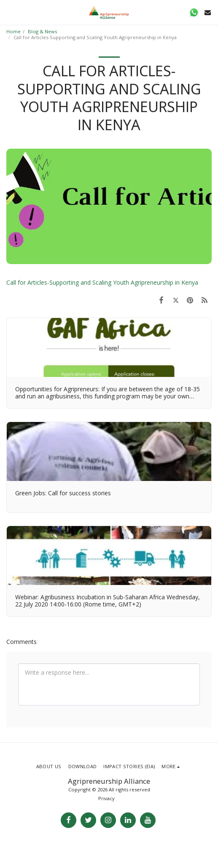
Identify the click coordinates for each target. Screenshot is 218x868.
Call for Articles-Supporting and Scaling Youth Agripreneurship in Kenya (102, 282)
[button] (9, 12)
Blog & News (42, 31)
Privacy (106, 798)
